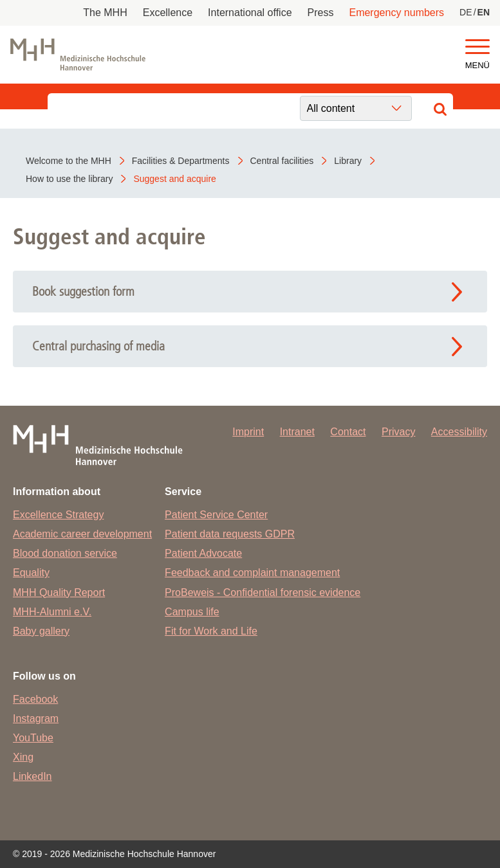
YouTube (33, 738)
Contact (348, 432)
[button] (477, 47)
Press (321, 13)
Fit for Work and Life (211, 631)
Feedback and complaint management (252, 573)
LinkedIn (32, 776)
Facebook (35, 699)
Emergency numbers (396, 13)
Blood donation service (65, 553)
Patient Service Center (216, 515)
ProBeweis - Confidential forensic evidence (263, 592)
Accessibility (459, 432)
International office (250, 13)
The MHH (105, 13)
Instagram (36, 719)
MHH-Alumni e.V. (52, 612)
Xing (23, 757)
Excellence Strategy (58, 515)
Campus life (192, 612)
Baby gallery (41, 631)
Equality (31, 573)
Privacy (398, 432)
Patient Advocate (203, 553)
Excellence (168, 13)
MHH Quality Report (59, 592)
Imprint (248, 432)
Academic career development (82, 534)
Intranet (297, 432)
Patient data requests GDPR (230, 534)
